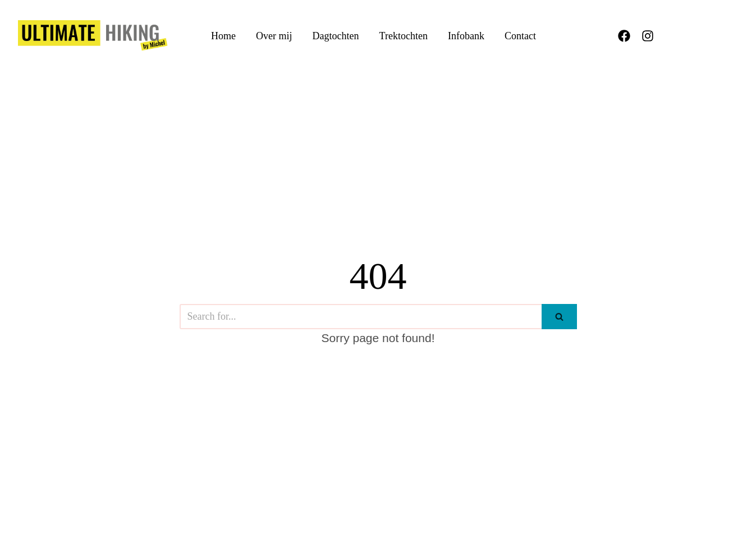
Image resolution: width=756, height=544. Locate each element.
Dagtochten (336, 36)
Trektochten (404, 36)
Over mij (274, 36)
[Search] (361, 317)
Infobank (466, 36)
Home (223, 36)
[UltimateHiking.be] (93, 36)
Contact (520, 36)
